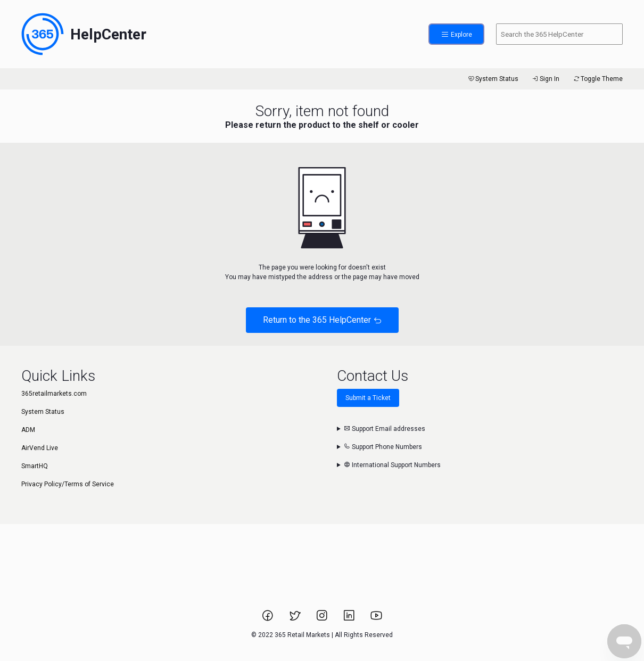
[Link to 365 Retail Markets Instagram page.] (323, 619)
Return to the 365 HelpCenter (322, 320)
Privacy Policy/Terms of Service (68, 484)
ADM (28, 430)
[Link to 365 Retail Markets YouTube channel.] (376, 619)
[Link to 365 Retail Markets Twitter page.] (296, 619)
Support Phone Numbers (383, 447)
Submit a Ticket (368, 398)
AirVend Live (40, 448)
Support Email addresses (385, 429)
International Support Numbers (392, 465)
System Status (493, 79)
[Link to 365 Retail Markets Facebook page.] (269, 619)
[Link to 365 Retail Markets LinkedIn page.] (350, 619)
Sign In (545, 79)
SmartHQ (35, 466)
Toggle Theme (597, 79)
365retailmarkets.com (54, 394)
